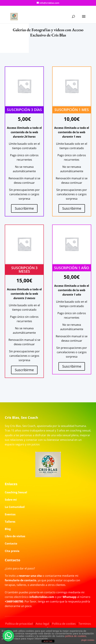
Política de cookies (64, 624)
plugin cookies (88, 640)
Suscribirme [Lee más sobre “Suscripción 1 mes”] (72, 208)
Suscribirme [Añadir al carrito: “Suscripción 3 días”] (24, 208)
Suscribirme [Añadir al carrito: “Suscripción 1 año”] (72, 366)
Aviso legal (42, 624)
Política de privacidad (19, 624)
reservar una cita (30, 576)
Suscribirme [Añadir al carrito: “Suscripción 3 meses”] (24, 370)
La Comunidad (15, 507)
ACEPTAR (48, 641)
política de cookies (76, 636)
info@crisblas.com (42, 597)
